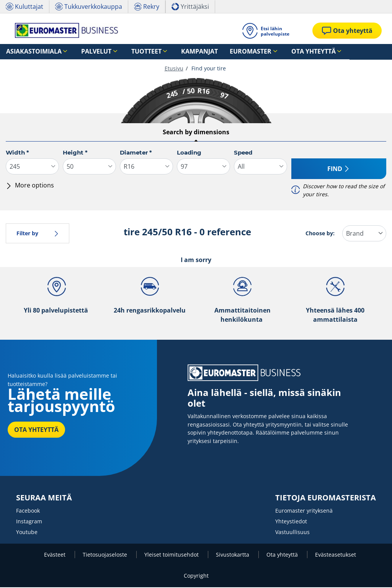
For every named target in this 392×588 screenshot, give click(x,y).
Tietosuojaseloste (106, 555)
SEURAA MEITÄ (44, 498)
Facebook (28, 511)
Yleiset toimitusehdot (172, 555)
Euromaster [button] (206, 52)
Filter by (38, 234)
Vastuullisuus (292, 533)
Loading (189, 153)
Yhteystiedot (291, 522)
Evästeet (56, 555)
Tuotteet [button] (121, 52)
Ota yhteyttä (283, 555)
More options (30, 186)
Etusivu (174, 69)
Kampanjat (165, 52)
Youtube (27, 533)
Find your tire (208, 69)
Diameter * (136, 153)
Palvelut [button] (81, 52)
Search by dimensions (196, 133)
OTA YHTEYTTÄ (36, 430)
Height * (75, 153)
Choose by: (320, 234)
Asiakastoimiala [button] (28, 52)
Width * (17, 153)
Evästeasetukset (336, 555)
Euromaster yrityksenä (304, 511)
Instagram (29, 522)
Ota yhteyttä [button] (258, 52)
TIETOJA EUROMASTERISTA (326, 498)
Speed (243, 153)
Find (339, 169)
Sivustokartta (233, 555)
